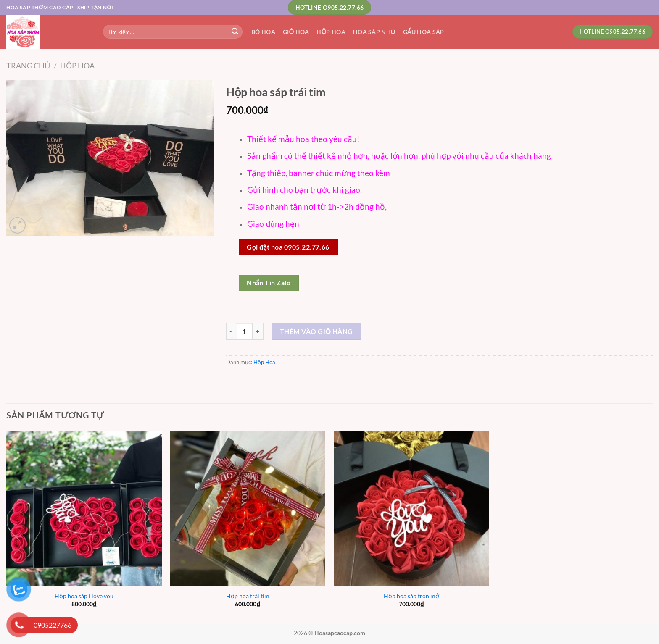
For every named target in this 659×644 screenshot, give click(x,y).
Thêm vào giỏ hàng (316, 331)
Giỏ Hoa (296, 32)
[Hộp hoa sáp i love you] (84, 508)
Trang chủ (28, 66)
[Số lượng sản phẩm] (244, 331)
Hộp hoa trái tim (248, 596)
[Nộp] (235, 32)
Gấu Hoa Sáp (424, 32)
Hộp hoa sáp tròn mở (411, 596)
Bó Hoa (263, 32)
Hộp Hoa (331, 32)
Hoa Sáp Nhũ (374, 32)
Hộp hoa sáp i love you (84, 596)
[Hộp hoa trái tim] (248, 508)
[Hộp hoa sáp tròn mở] (411, 508)
